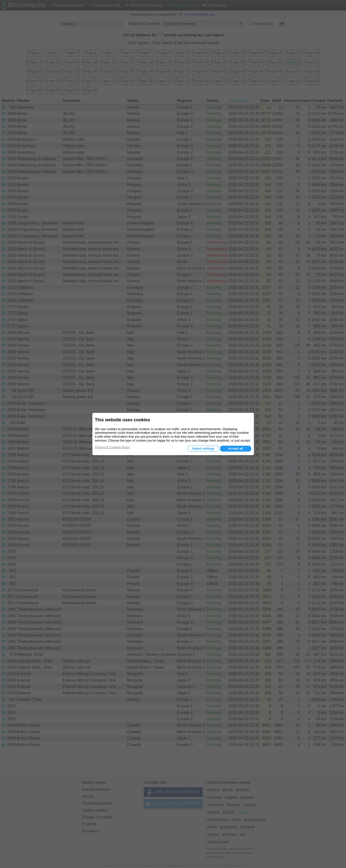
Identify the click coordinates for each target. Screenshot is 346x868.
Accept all (236, 449)
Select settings (203, 449)
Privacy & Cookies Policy (113, 447)
